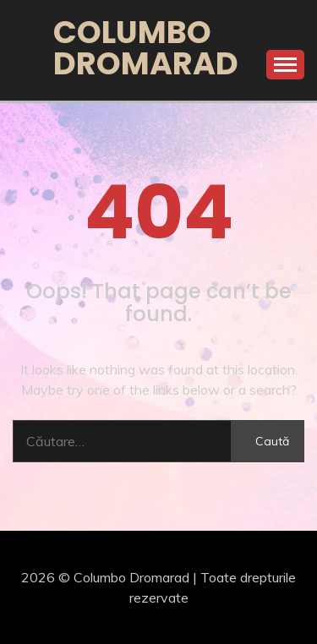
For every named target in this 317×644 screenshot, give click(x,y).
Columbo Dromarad (146, 48)
